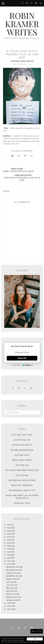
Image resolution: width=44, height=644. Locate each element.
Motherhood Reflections (22, 480)
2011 (9, 606)
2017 (9, 552)
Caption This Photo (22, 61)
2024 (9, 531)
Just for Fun (22, 465)
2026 (9, 525)
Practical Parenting (22, 485)
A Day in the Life (22, 440)
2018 (9, 549)
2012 (9, 603)
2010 (9, 609)
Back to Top (37, 631)
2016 (9, 555)
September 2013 (13, 576)
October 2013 (12, 573)
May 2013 (10, 588)
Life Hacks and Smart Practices (22, 470)
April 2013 (10, 591)
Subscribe (22, 358)
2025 (9, 528)
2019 (9, 546)
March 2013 (11, 594)
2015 (9, 558)
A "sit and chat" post (22, 435)
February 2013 (12, 597)
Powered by (22, 365)
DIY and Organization (22, 450)
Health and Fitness (22, 460)
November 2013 (13, 570)
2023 (9, 534)
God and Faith (22, 455)
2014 (9, 561)
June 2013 (10, 585)
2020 (9, 543)
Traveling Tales (22, 503)
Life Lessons (22, 475)
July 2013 (10, 582)
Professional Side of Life (22, 491)
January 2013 (12, 600)
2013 (9, 564)
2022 (9, 537)
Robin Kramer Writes (22, 24)
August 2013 (11, 579)
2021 (9, 540)
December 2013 (13, 567)
